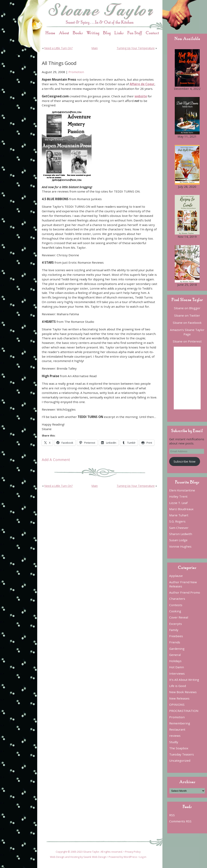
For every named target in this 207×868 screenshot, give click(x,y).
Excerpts (176, 624)
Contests (176, 605)
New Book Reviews (183, 692)
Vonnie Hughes (180, 546)
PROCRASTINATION (184, 711)
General (175, 655)
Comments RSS (180, 821)
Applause (176, 576)
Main (95, 48)
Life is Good (178, 686)
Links (119, 33)
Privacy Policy (133, 852)
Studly (174, 742)
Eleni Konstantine (182, 490)
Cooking (175, 611)
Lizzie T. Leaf (178, 503)
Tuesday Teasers (182, 754)
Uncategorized (180, 760)
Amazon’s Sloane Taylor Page (187, 332)
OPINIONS (177, 705)
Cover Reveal (179, 617)
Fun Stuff (135, 33)
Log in (143, 857)
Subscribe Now (185, 461)
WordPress (130, 857)
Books (78, 33)
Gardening (177, 649)
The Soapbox (179, 748)
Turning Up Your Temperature (136, 48)
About (64, 33)
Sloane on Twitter (187, 315)
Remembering (180, 723)
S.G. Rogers (177, 521)
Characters (177, 599)
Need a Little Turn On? (59, 48)
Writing (93, 33)
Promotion (76, 72)
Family (174, 630)
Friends (175, 642)
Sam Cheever (179, 528)
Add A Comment (56, 460)
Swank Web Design (95, 857)
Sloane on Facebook (187, 323)
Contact (152, 33)
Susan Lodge (178, 540)
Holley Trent (178, 496)
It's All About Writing (184, 680)
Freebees (176, 636)
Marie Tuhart (179, 515)
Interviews (177, 673)
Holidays (175, 661)
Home (50, 33)
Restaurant (177, 729)
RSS (172, 815)
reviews (175, 736)
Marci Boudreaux (181, 509)
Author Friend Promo (185, 592)
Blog (107, 33)
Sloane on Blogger (187, 308)
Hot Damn (177, 667)
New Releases (179, 698)
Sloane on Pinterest (187, 341)
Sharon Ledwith (181, 534)
